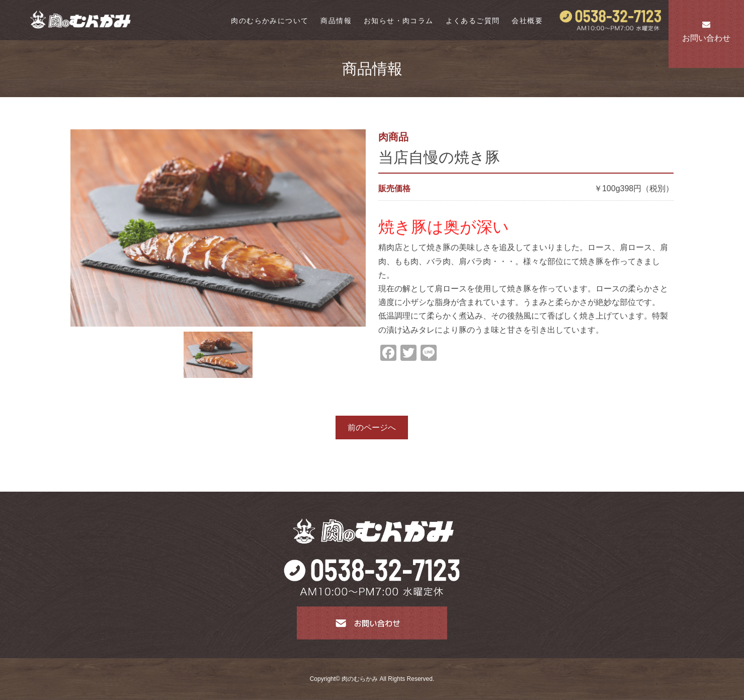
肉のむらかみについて (270, 21)
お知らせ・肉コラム (399, 21)
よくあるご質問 (473, 21)
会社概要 (527, 21)
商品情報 (336, 21)
